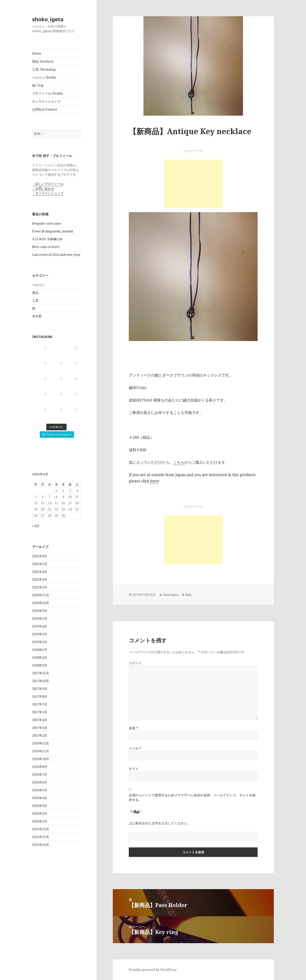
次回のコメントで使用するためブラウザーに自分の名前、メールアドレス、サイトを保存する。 (192, 797)
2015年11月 (41, 837)
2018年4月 (40, 657)
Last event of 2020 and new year (56, 255)
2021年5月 (40, 564)
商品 (35, 292)
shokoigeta (170, 595)
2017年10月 (41, 681)
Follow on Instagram (57, 434)
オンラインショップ (46, 101)
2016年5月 (40, 790)
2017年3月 (40, 727)
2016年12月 (41, 743)
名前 (133, 728)
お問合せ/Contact (45, 109)
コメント (135, 663)
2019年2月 (40, 642)
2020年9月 (40, 611)
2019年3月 (40, 634)
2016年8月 (40, 766)
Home (37, 53)
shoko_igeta (48, 19)
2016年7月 (40, 774)
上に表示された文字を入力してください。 (160, 823)
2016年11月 (41, 751)
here (154, 481)
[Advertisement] (193, 184)
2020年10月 (41, 603)
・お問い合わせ (43, 189)
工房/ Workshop (44, 69)
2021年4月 (40, 572)
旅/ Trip (38, 85)
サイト (134, 769)
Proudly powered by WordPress (153, 970)
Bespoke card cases (47, 223)
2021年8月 (40, 556)
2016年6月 (40, 782)
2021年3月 (40, 579)
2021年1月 (40, 587)
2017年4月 (40, 720)
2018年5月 (40, 649)
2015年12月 (41, 829)
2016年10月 (41, 759)
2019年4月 (40, 626)
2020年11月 (41, 595)
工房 (35, 300)
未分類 (37, 316)
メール (135, 748)
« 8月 (36, 526)
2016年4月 (40, 798)
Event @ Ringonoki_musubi (53, 231)
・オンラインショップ (48, 193)
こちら (179, 462)
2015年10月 (41, 844)
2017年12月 (41, 673)
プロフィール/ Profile (48, 93)
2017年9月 (40, 688)
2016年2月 (40, 813)
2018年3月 (40, 665)
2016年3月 (40, 805)
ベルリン (38, 285)
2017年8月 (40, 696)
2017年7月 (40, 704)
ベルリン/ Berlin (44, 77)
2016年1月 (40, 821)
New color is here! (46, 247)
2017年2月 (40, 735)
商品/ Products (43, 61)
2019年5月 (40, 618)
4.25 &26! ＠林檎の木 (47, 239)
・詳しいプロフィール (48, 184)
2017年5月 (40, 712)
